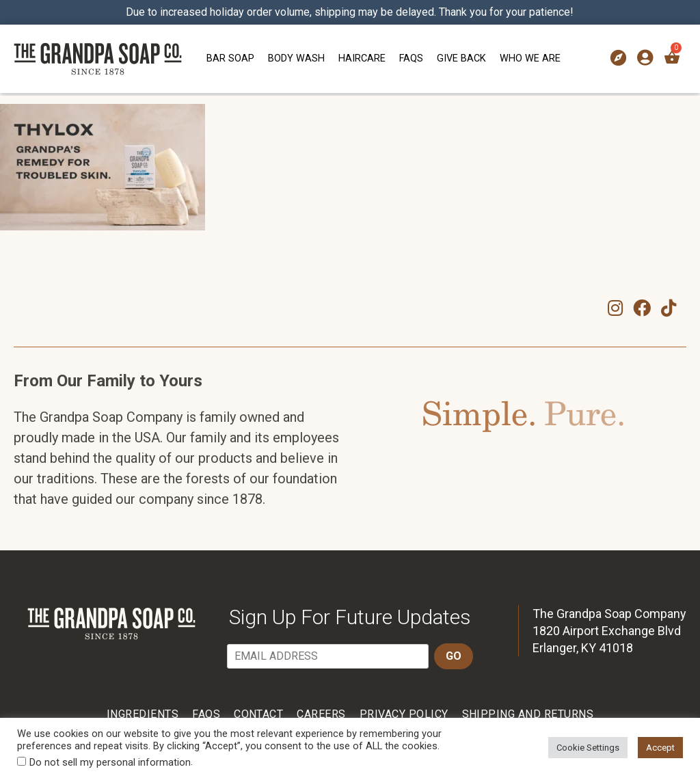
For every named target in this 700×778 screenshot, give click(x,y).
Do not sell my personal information (110, 762)
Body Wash (296, 58)
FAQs (411, 58)
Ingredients (143, 714)
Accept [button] (660, 748)
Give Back (461, 58)
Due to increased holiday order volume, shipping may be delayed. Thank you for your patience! (350, 12)
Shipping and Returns (528, 714)
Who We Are (530, 58)
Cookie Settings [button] (588, 748)
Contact (258, 714)
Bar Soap (230, 58)
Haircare (362, 58)
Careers (321, 714)
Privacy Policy (404, 714)
